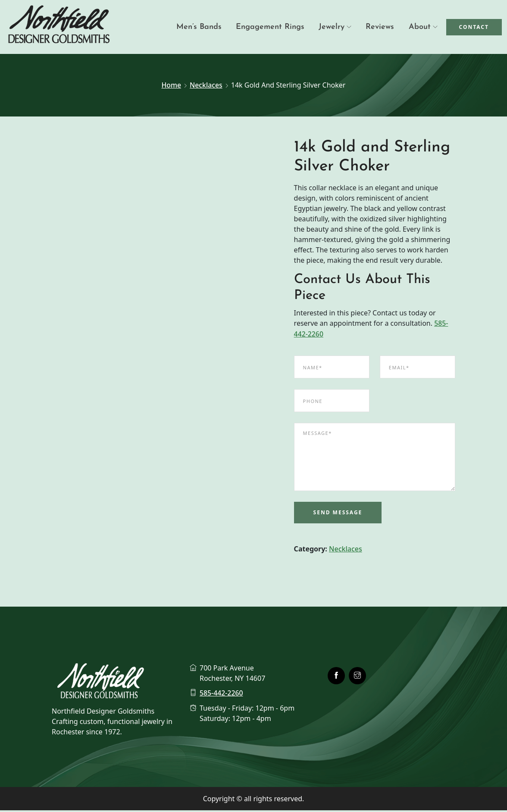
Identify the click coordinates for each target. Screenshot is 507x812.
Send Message (338, 514)
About (420, 27)
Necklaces (206, 85)
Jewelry (336, 27)
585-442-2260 (222, 695)
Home (171, 85)
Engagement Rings (277, 27)
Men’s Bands (208, 27)
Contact (474, 27)
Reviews (382, 27)
